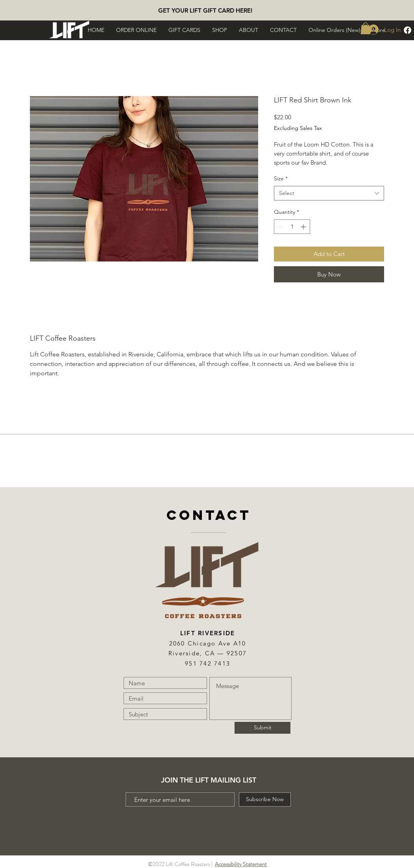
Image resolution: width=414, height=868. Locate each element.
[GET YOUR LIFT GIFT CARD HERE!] (205, 10)
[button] (136, 30)
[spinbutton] (292, 227)
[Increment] (304, 227)
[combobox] (329, 193)
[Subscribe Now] (265, 799)
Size (281, 178)
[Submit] (262, 728)
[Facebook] (408, 30)
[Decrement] (280, 227)
